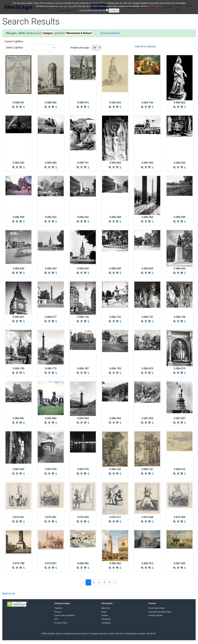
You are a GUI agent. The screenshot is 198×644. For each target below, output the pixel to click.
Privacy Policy (61, 623)
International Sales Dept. (160, 612)
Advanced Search (110, 33)
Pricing (58, 612)
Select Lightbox (14, 48)
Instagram (106, 623)
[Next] (115, 582)
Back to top (9, 593)
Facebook (106, 619)
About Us (106, 608)
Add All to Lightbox (145, 46)
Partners (58, 608)
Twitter (105, 615)
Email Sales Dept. (157, 608)
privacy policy (155, 4)
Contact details (156, 615)
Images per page (80, 48)
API (56, 619)
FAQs (104, 612)
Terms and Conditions (65, 615)
